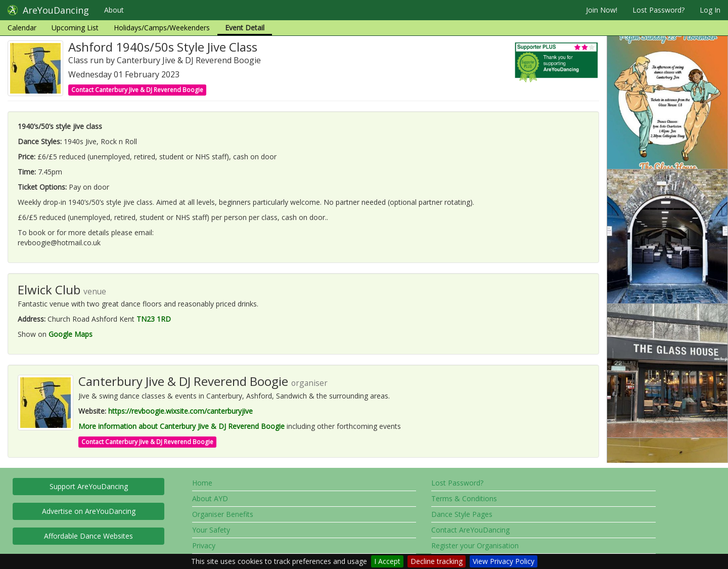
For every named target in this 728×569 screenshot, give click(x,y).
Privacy (204, 545)
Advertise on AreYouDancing (89, 511)
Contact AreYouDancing (470, 530)
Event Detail (245, 28)
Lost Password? (658, 10)
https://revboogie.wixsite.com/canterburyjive (180, 411)
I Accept (387, 561)
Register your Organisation (475, 545)
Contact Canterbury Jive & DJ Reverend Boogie (137, 90)
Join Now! (602, 10)
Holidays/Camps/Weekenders (162, 28)
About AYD (210, 498)
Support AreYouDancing (89, 486)
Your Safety (211, 530)
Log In (710, 10)
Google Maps (71, 334)
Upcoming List (75, 28)
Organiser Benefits (223, 514)
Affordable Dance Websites (88, 536)
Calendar (22, 28)
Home (202, 483)
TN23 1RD (154, 319)
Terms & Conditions (464, 498)
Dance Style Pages (462, 514)
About (114, 10)
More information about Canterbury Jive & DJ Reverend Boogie (181, 426)
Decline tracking (437, 561)
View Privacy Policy (504, 561)
